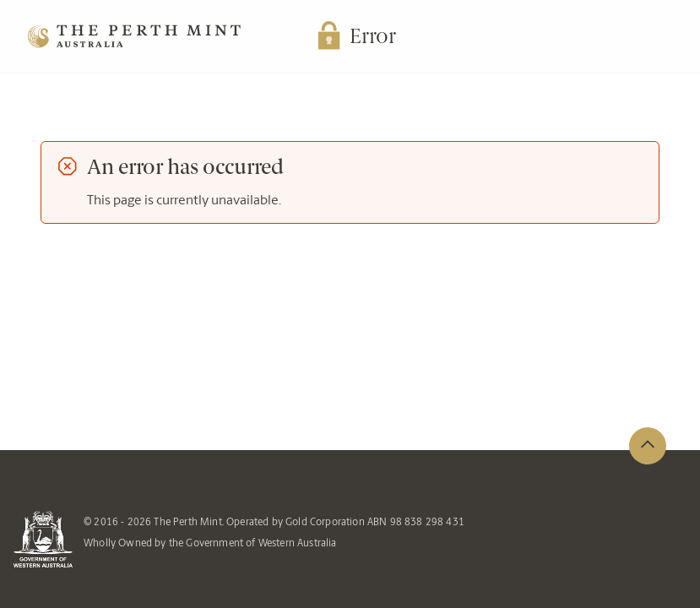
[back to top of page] (648, 446)
